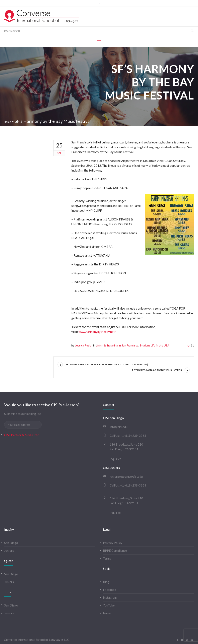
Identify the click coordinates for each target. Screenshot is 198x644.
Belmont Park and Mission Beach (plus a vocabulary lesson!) (107, 364)
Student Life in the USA (155, 345)
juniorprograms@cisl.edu (126, 476)
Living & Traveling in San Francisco (117, 345)
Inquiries (115, 459)
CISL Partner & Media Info (22, 435)
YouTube (109, 605)
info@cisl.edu (119, 427)
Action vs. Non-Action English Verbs (157, 370)
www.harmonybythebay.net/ (97, 332)
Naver (107, 613)
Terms (107, 558)
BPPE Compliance (115, 551)
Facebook (110, 590)
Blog (106, 582)
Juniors (9, 551)
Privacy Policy (113, 543)
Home (8, 122)
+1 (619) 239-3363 (133, 436)
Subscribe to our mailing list (23, 414)
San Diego (11, 543)
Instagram (110, 597)
